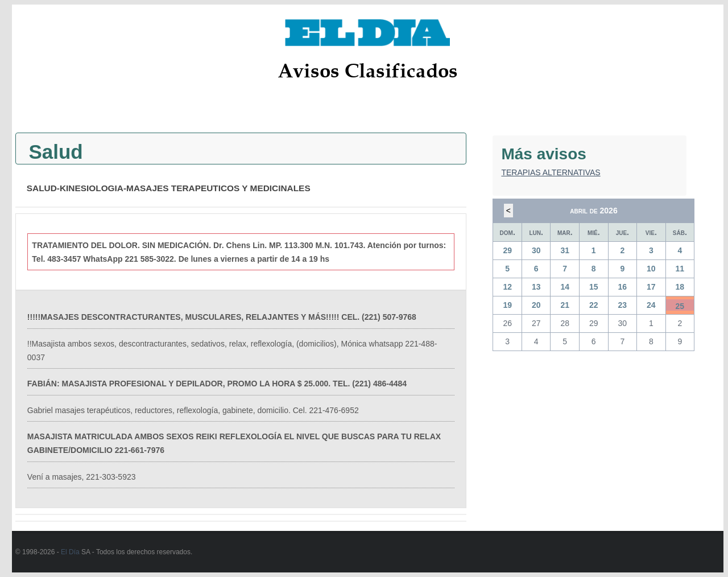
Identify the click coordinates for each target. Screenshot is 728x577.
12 (507, 287)
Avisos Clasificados (368, 70)
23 (623, 305)
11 (680, 269)
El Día (70, 552)
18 (680, 287)
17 (651, 287)
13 (536, 287)
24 (651, 305)
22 (594, 305)
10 (651, 269)
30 (536, 250)
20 (536, 305)
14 (565, 287)
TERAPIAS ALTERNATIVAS (551, 172)
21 (565, 305)
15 (594, 287)
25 (680, 306)
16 (623, 287)
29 (507, 250)
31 (565, 250)
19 (507, 305)
